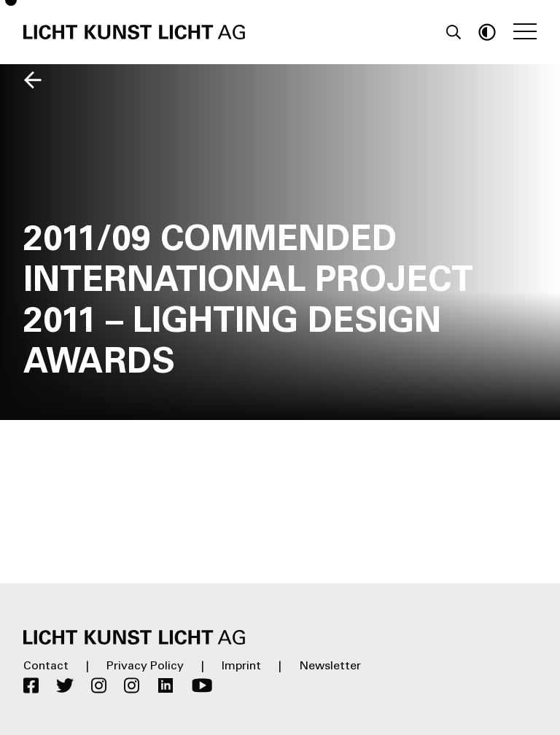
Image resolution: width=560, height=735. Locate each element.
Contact (46, 666)
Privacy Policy (145, 666)
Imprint (241, 666)
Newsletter (330, 666)
